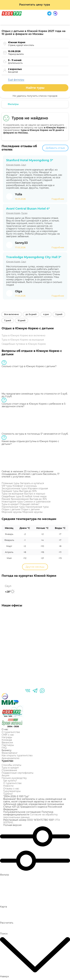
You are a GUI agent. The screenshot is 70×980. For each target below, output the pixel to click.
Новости (8, 786)
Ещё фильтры (16, 80)
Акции (5, 775)
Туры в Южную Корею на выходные (23, 340)
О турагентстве (11, 732)
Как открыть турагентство (17, 755)
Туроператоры (12, 791)
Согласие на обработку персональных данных (30, 816)
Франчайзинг (10, 753)
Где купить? (10, 781)
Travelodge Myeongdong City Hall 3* (34, 257)
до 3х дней (31, 314)
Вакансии (7, 743)
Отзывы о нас (11, 789)
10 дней (22, 320)
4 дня (46, 314)
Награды (7, 737)
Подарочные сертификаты (17, 773)
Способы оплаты (11, 765)
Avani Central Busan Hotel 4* (28, 209)
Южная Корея (13, 165)
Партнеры (8, 745)
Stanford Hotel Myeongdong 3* (30, 160)
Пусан (24, 213)
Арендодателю (10, 758)
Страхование (9, 770)
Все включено (12, 314)
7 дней (8, 320)
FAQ (4, 748)
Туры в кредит (10, 768)
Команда (7, 740)
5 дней (59, 314)
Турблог (8, 794)
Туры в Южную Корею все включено (23, 335)
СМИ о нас (8, 735)
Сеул (24, 165)
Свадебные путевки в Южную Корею (24, 344)
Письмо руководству (14, 778)
